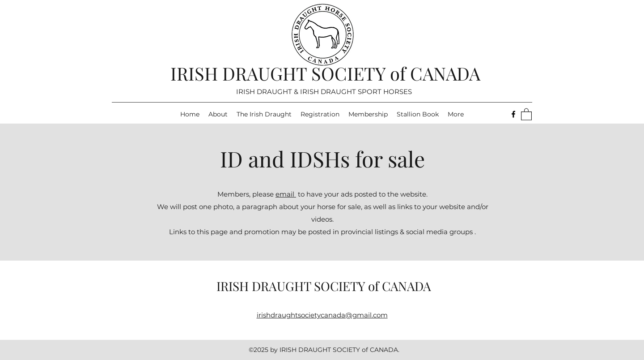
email (286, 194)
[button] (526, 114)
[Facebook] (513, 114)
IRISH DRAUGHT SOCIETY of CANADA (325, 73)
